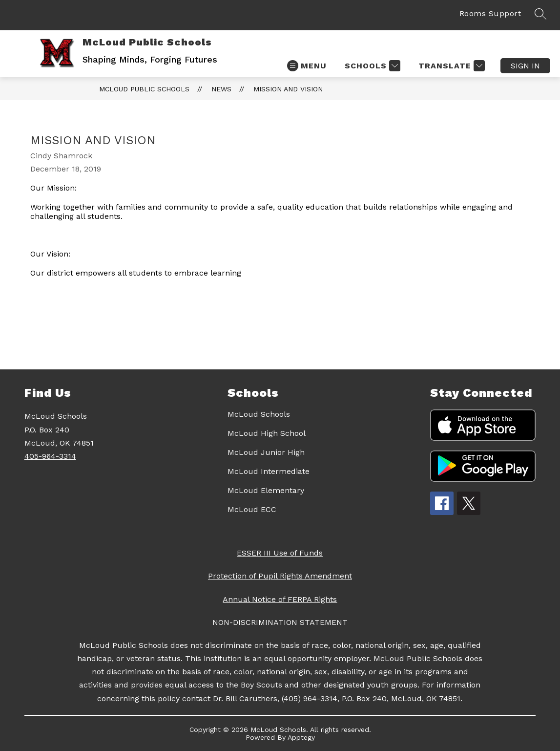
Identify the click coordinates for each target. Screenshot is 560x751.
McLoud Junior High (266, 452)
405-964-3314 (50, 456)
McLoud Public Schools (144, 89)
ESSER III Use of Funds (280, 553)
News (221, 89)
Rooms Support (490, 13)
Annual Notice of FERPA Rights (280, 599)
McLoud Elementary (266, 490)
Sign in (525, 66)
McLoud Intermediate (269, 471)
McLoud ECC (252, 509)
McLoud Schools (259, 414)
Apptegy (301, 737)
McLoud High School (267, 433)
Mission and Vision (288, 89)
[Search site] (540, 14)
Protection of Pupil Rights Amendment (280, 576)
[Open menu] (307, 66)
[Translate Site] (450, 66)
